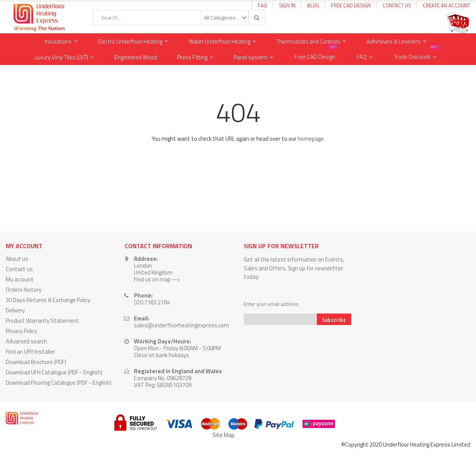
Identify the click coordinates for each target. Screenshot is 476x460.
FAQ (262, 5)
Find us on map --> (157, 279)
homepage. (311, 139)
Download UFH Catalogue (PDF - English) (54, 372)
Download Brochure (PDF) (36, 362)
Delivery (15, 310)
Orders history (24, 290)
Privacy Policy (21, 331)
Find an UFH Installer (30, 352)
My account (20, 279)
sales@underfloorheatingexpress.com (181, 325)
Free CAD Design (351, 5)
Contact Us (397, 5)
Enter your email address (271, 304)
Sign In (287, 5)
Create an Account (447, 5)
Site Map (223, 435)
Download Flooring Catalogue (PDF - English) (59, 383)
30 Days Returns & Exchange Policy (48, 300)
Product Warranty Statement (42, 321)
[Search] (256, 18)
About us (17, 259)
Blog (313, 5)
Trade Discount (416, 55)
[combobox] (179, 18)
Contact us (19, 269)
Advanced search (26, 341)
